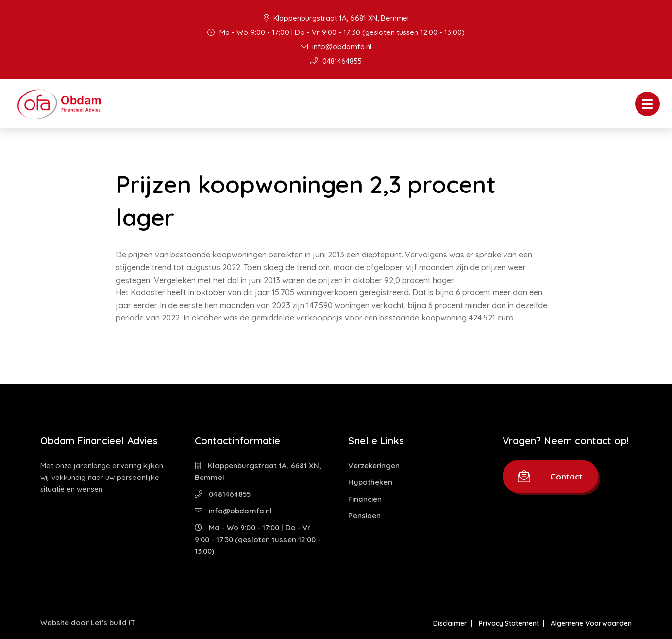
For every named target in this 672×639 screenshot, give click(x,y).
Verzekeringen (374, 465)
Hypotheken (370, 482)
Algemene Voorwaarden (591, 623)
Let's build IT (113, 623)
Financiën (365, 499)
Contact (550, 476)
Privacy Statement (509, 623)
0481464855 (336, 61)
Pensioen (365, 516)
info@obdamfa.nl (336, 47)
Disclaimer (450, 623)
